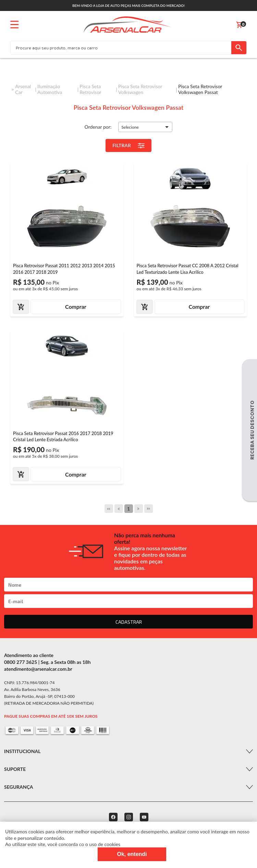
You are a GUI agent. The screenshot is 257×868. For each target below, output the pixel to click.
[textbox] (121, 48)
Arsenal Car (23, 89)
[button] (145, 127)
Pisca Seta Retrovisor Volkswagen (140, 89)
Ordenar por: (98, 127)
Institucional (22, 751)
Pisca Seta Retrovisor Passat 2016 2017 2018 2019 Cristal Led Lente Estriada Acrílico (63, 436)
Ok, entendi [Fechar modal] (132, 854)
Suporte (15, 769)
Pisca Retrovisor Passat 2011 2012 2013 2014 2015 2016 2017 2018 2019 (64, 269)
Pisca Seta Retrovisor (90, 89)
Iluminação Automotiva (50, 89)
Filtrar (128, 145)
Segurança (19, 787)
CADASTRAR (129, 622)
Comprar (76, 307)
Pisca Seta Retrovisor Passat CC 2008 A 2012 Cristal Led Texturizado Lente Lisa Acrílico (188, 269)
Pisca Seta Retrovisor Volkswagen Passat (200, 89)
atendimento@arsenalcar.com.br (38, 669)
